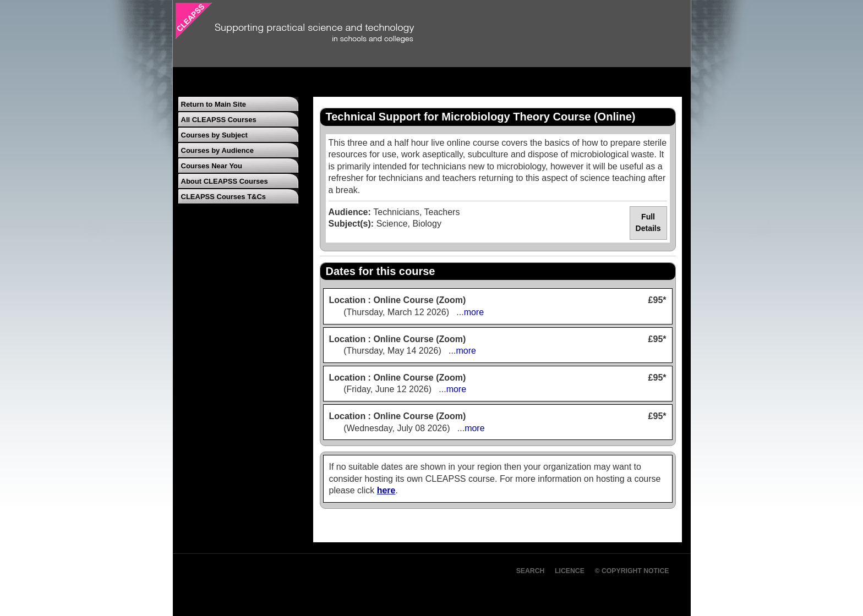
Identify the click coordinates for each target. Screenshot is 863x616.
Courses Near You (212, 166)
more (474, 312)
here (386, 490)
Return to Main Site (214, 104)
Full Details (648, 223)
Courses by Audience (217, 150)
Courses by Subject (214, 135)
